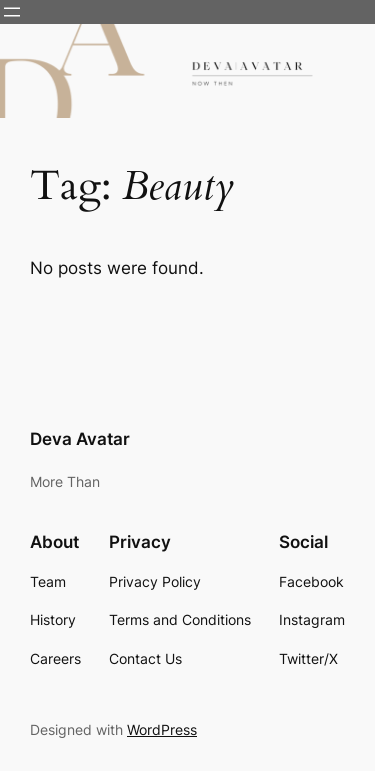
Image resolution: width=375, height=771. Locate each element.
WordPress (162, 729)
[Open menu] (12, 12)
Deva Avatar (80, 439)
